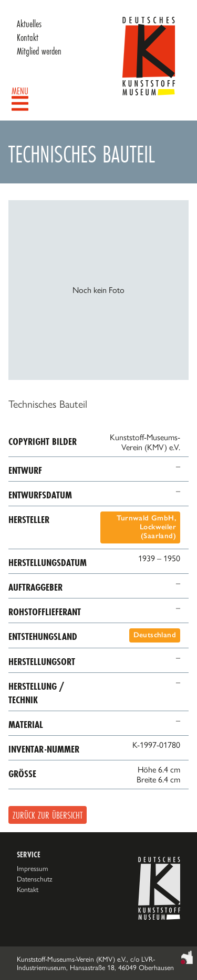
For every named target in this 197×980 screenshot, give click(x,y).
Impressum (33, 868)
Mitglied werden (39, 51)
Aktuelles (29, 24)
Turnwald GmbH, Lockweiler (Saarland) (146, 527)
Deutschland (155, 635)
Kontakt (28, 37)
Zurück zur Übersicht (48, 815)
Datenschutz (35, 879)
